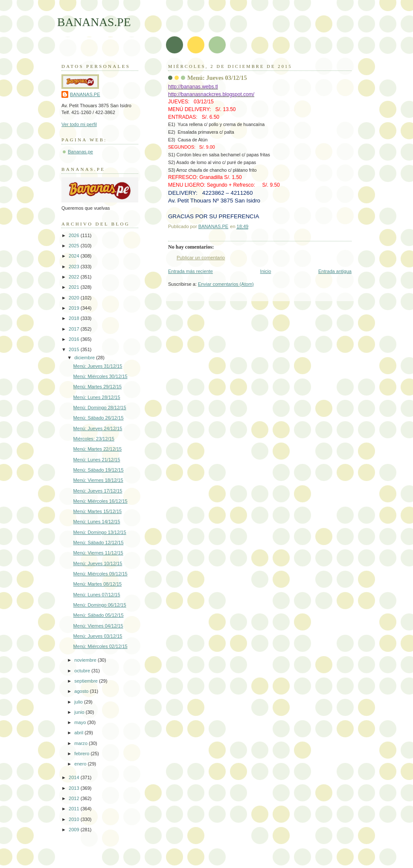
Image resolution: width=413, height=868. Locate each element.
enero (81, 764)
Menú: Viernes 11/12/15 (98, 553)
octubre (83, 671)
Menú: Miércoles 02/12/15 (100, 646)
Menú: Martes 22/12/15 (98, 449)
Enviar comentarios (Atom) (226, 284)
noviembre (86, 660)
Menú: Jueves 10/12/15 (98, 563)
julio (79, 702)
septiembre (87, 681)
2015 (75, 349)
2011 (75, 809)
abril (79, 733)
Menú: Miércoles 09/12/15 (100, 574)
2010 (75, 819)
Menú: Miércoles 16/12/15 (100, 501)
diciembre (85, 358)
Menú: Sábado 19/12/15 (99, 470)
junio (80, 712)
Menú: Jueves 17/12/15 (98, 491)
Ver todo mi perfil (79, 124)
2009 (75, 830)
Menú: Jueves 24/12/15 (98, 428)
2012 (75, 798)
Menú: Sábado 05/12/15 (99, 615)
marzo (81, 743)
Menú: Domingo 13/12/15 (100, 532)
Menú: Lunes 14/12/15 (97, 522)
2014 (75, 777)
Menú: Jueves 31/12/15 (98, 366)
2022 (75, 277)
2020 (75, 298)
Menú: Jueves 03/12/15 (98, 636)
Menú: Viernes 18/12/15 (98, 480)
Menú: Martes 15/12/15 (98, 511)
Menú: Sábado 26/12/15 (99, 418)
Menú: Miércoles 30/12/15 (100, 376)
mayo (81, 722)
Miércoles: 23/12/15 (94, 439)
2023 (75, 267)
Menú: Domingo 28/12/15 (100, 408)
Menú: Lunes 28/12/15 (97, 397)
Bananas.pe (80, 152)
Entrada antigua (335, 271)
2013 (75, 788)
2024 (75, 256)
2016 (75, 339)
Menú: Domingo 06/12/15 (100, 605)
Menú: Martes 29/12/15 (98, 387)
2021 (75, 287)
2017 (75, 329)
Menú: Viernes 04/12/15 (98, 626)
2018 (75, 318)
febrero (82, 754)
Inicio (266, 271)
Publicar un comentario (201, 258)
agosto (82, 691)
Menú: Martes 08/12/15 (98, 584)
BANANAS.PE (94, 22)
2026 (75, 235)
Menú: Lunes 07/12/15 (97, 595)
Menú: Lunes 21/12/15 (97, 460)
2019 (75, 308)
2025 (75, 246)
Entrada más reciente (191, 271)
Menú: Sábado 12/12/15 (99, 542)
